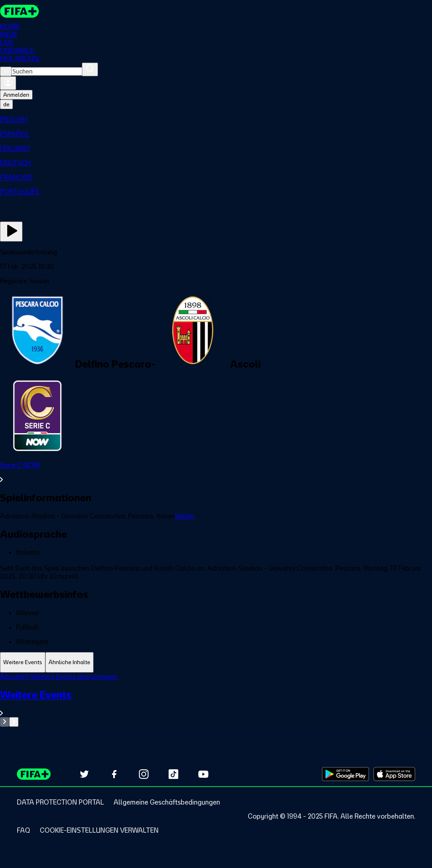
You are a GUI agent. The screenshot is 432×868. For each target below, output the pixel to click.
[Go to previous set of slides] (5, 722)
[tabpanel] (216, 700)
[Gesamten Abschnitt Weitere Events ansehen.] (216, 703)
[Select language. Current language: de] (6, 104)
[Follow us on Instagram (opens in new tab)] (144, 774)
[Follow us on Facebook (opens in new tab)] (114, 774)
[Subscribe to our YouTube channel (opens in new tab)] (203, 774)
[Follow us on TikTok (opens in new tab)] (173, 774)
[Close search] (6, 71)
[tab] (23, 662)
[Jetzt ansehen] (11, 232)
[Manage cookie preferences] (99, 830)
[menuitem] (216, 120)
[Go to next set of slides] (14, 722)
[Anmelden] (8, 83)
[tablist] (216, 662)
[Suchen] (90, 69)
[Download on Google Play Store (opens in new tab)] (345, 774)
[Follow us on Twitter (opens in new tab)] (84, 774)
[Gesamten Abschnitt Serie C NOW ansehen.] (216, 472)
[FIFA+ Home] (19, 11)
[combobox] (47, 71)
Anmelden (16, 95)
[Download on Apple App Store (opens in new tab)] (394, 774)
